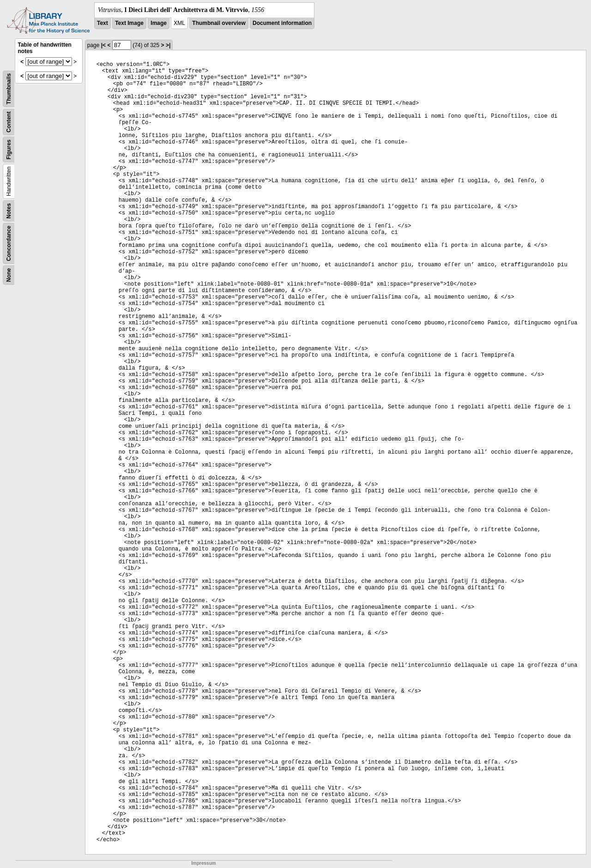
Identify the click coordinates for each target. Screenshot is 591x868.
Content (9, 122)
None (9, 275)
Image (159, 23)
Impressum (203, 863)
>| (168, 45)
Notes (9, 211)
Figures (9, 149)
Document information (282, 23)
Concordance (9, 243)
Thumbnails (9, 89)
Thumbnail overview (219, 23)
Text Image (129, 23)
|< (103, 45)
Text (103, 23)
